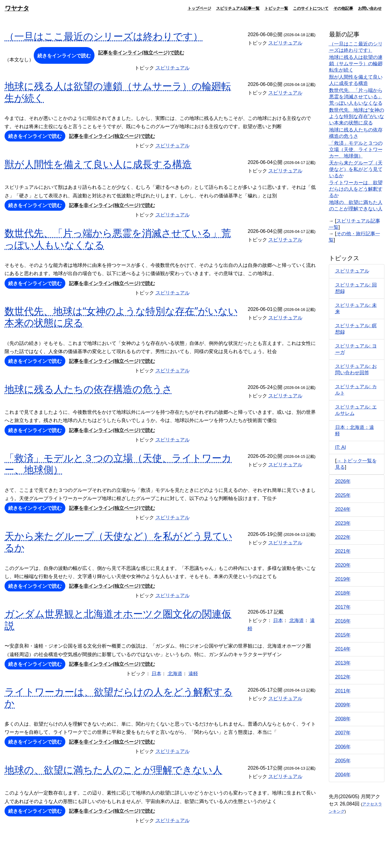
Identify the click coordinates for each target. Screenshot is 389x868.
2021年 (343, 551)
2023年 (343, 523)
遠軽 (193, 674)
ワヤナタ (17, 8)
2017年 (343, 607)
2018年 (343, 593)
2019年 (343, 579)
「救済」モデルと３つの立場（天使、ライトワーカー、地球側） (118, 463)
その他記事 (343, 8)
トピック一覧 (276, 8)
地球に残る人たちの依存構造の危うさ (88, 389)
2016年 (343, 621)
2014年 (343, 649)
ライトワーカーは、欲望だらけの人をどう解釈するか (119, 697)
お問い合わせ (370, 8)
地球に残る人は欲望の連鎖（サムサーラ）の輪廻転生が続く (118, 92)
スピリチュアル (285, 43)
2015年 (343, 635)
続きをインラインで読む (64, 56)
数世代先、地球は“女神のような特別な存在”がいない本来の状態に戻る (121, 317)
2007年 (343, 733)
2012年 (343, 677)
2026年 (343, 481)
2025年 (343, 495)
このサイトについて (311, 8)
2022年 (343, 537)
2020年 (343, 565)
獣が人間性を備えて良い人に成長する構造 (98, 164)
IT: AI (341, 447)
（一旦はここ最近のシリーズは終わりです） (104, 36)
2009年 (343, 705)
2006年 (343, 747)
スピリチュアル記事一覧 (238, 8)
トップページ (199, 8)
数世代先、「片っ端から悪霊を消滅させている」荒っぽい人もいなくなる (118, 238)
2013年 (343, 663)
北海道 (297, 620)
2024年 (343, 509)
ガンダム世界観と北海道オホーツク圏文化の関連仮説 (118, 619)
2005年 (343, 761)
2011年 (343, 691)
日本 (278, 620)
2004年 (343, 775)
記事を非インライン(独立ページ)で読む (141, 53)
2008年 (343, 719)
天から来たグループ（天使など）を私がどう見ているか (119, 541)
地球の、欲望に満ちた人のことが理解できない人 (113, 769)
